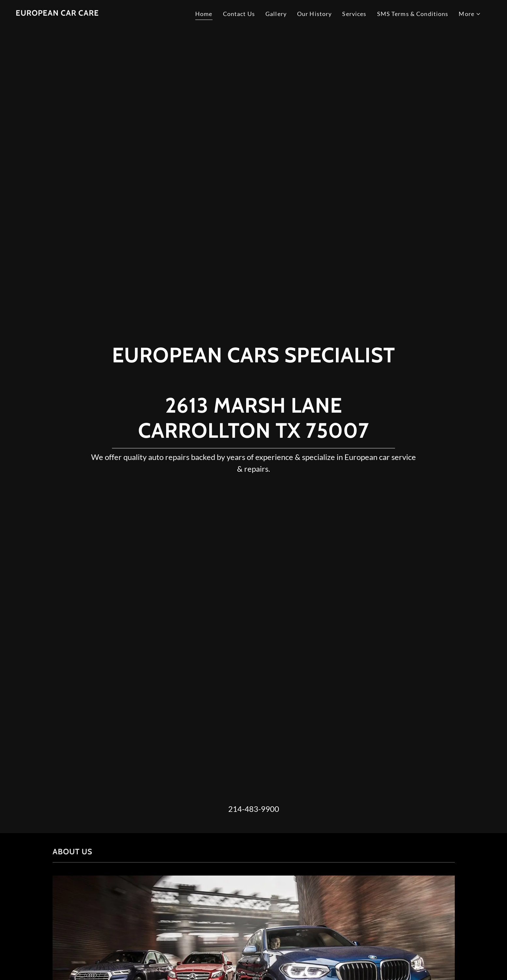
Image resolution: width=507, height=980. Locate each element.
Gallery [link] (276, 14)
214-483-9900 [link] (254, 809)
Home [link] (204, 14)
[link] (57, 13)
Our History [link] (314, 14)
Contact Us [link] (239, 14)
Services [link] (354, 14)
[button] (470, 14)
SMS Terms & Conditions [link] (413, 14)
